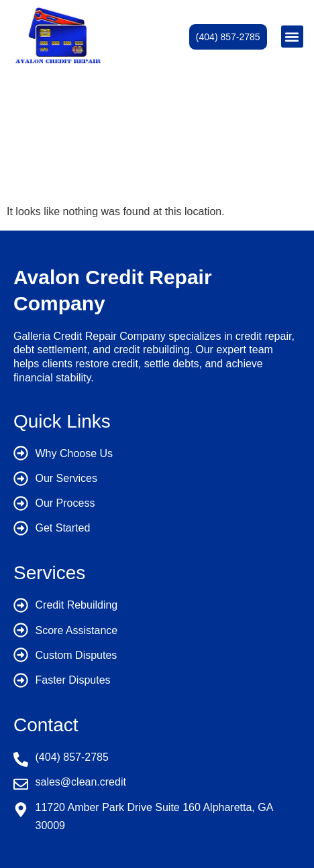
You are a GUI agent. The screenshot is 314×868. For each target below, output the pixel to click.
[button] (292, 37)
